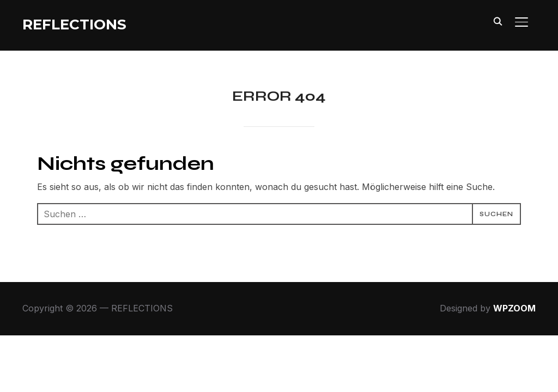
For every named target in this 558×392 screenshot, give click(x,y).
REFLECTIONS (74, 24)
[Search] (498, 21)
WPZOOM (514, 309)
